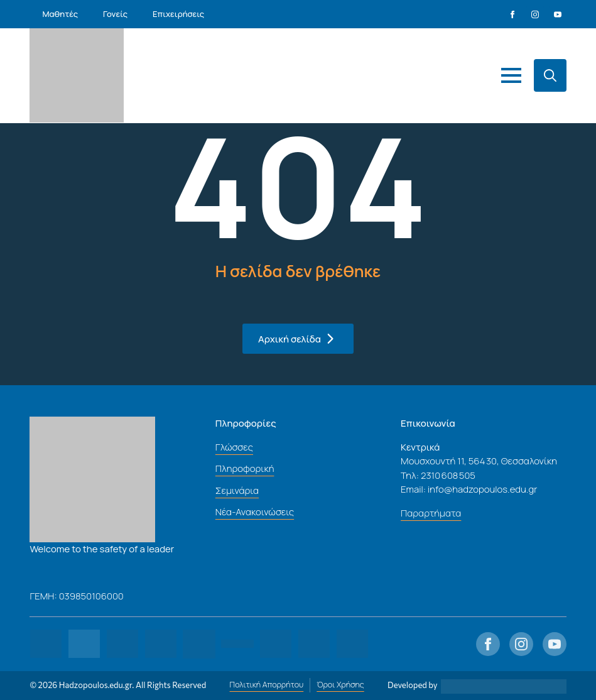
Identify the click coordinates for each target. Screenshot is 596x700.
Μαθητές (60, 14)
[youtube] (558, 14)
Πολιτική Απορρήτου (267, 685)
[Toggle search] (550, 75)
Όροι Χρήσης (340, 685)
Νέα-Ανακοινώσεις (255, 512)
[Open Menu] (511, 75)
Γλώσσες (234, 447)
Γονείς (115, 14)
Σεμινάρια (237, 490)
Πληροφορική (245, 468)
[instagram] (535, 14)
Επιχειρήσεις (178, 14)
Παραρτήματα (431, 513)
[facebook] (512, 14)
